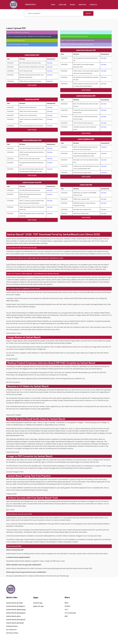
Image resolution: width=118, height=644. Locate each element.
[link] (9, 262)
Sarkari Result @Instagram (16, 613)
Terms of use (108, 638)
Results (73, 5)
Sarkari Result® (16, 234)
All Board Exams (12, 626)
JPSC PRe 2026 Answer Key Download (18, 44)
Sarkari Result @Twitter (15, 603)
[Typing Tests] (11, 494)
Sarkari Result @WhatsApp (16, 610)
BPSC (67, 603)
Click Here (50, 63)
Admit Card (82, 5)
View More (32, 85)
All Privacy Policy (12, 633)
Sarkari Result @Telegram (16, 606)
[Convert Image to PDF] (15, 472)
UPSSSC (68, 606)
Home (53, 5)
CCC (66, 610)
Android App (38, 603)
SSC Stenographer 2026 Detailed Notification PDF (76, 32)
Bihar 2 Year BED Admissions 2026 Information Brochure (78, 40)
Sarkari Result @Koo (13, 616)
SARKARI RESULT (31, 5)
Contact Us (93, 5)
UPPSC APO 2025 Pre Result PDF (16, 40)
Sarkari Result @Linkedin (15, 623)
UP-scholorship (70, 613)
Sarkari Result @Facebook (16, 620)
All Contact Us (11, 630)
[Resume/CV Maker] (14, 415)
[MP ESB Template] (13, 382)
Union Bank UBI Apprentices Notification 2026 (74, 36)
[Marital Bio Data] (13, 452)
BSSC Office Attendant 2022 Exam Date (18, 32)
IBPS (66, 616)
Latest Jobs (63, 5)
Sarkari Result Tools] (14, 333)
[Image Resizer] (12, 359)
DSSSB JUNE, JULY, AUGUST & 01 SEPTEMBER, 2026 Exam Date (77, 44)
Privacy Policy (82, 638)
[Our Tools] (10, 510)
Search (88, 13)
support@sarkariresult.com (102, 600)
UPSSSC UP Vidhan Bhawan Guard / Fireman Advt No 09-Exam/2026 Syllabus (29, 36)
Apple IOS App (38, 606)
